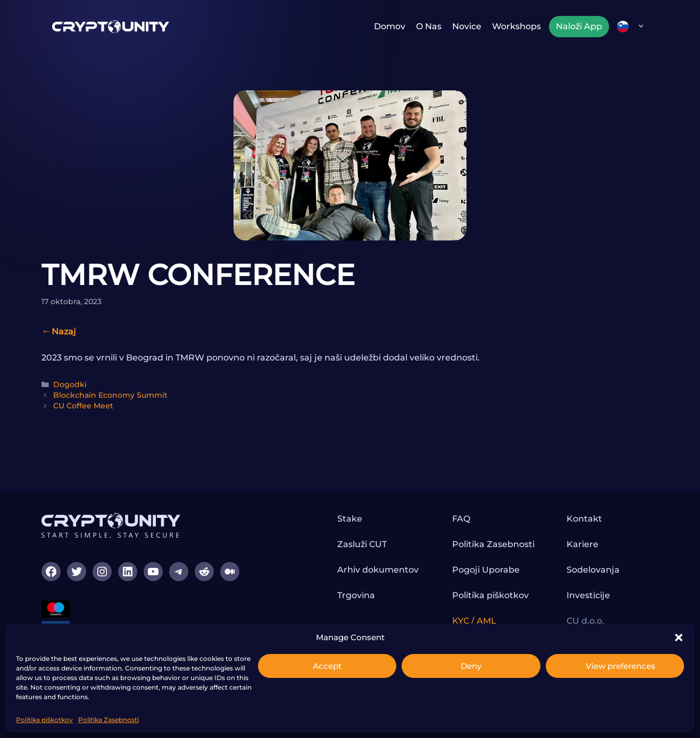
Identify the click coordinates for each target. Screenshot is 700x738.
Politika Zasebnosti (109, 720)
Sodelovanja (593, 570)
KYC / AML (474, 621)
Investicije (588, 595)
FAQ (461, 519)
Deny (471, 666)
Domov (390, 26)
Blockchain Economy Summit (110, 395)
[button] (679, 638)
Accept (327, 666)
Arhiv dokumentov (378, 570)
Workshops (516, 26)
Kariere (582, 544)
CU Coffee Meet (83, 406)
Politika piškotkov (44, 720)
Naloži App (579, 26)
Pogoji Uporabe (486, 570)
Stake (350, 519)
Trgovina (356, 595)
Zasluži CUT (362, 544)
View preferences (620, 666)
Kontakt (584, 519)
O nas (429, 26)
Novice (467, 26)
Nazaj (64, 332)
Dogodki (70, 384)
